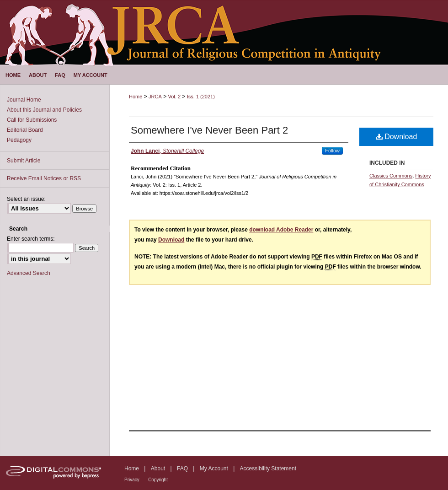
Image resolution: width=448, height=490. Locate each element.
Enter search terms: (31, 239)
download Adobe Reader (281, 230)
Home (136, 97)
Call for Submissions (32, 120)
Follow (332, 151)
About (158, 468)
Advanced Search (29, 273)
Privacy (132, 480)
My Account (214, 468)
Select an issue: (26, 199)
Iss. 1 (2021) (201, 97)
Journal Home (24, 100)
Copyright (158, 480)
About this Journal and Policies (44, 110)
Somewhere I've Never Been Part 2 (209, 130)
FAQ (182, 468)
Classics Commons (391, 176)
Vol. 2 (174, 97)
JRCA (155, 97)
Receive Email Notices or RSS (44, 178)
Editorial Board (25, 130)
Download (397, 137)
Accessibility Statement (268, 468)
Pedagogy (19, 140)
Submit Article (24, 161)
